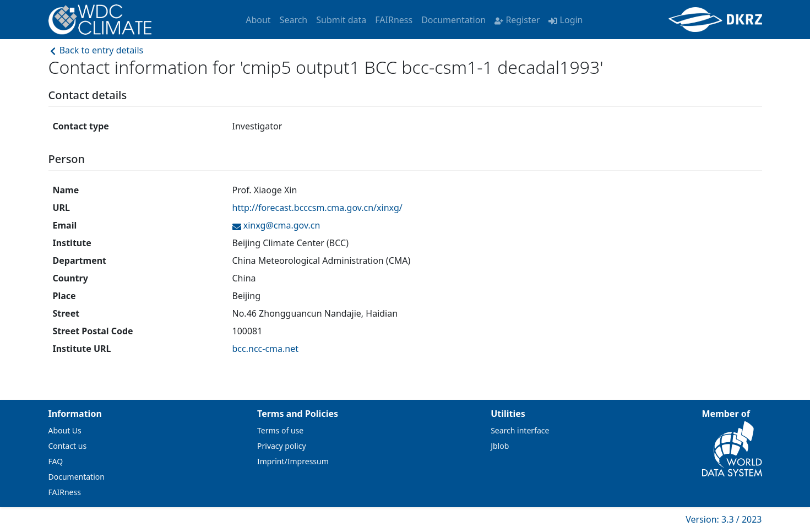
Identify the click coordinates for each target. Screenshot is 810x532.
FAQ (56, 461)
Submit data (341, 20)
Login (566, 20)
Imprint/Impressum (293, 461)
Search (294, 20)
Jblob (500, 446)
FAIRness (394, 20)
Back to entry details (96, 50)
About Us (65, 430)
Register (517, 20)
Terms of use (280, 430)
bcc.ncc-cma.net (265, 349)
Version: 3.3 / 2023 (724, 519)
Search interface (520, 430)
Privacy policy (282, 446)
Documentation (453, 20)
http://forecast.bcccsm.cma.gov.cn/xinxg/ (317, 208)
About (258, 20)
